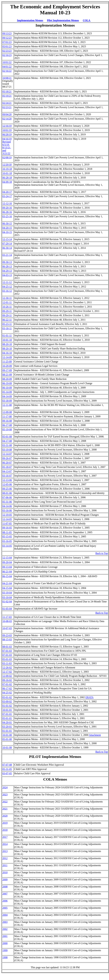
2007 (5, 894)
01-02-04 (7, 602)
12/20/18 (7, 165)
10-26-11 (7, 307)
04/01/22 (7, 67)
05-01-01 (7, 718)
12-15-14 (7, 239)
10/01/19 (7, 130)
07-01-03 (7, 651)
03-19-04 (7, 593)
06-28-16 (7, 212)
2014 (5, 844)
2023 (5, 795)
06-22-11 (7, 320)
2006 (5, 901)
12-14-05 (7, 519)
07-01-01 (7, 714)
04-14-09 (7, 396)
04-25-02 (7, 693)
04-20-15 (7, 228)
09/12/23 (7, 38)
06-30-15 (7, 223)
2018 (5, 830)
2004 (5, 915)
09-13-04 (7, 567)
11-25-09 (7, 362)
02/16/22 (7, 71)
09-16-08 (7, 421)
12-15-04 (7, 558)
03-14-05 (7, 546)
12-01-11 (7, 302)
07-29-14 (7, 244)
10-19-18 (7, 169)
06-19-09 (7, 383)
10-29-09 (7, 366)
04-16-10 (7, 353)
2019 (5, 823)
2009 (5, 879)
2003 (5, 922)
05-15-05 (7, 537)
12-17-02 (7, 672)
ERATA (89, 697)
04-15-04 (7, 588)
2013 (5, 851)
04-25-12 (7, 287)
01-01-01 (7, 731)
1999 (5, 950)
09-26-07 (7, 458)
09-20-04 (7, 562)
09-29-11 (7, 311)
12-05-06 (7, 484)
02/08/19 (7, 157)
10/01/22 (7, 62)
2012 (5, 858)
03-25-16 (7, 216)
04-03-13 (7, 275)
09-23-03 (7, 635)
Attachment (95, 735)
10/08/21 (7, 78)
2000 (5, 943)
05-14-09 (7, 392)
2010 (5, 872)
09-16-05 (7, 528)
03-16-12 (7, 291)
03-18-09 (7, 401)
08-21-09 (7, 375)
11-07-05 (7, 523)
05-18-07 (7, 467)
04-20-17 (7, 192)
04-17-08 (7, 441)
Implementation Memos (30, 20)
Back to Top (102, 553)
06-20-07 (7, 463)
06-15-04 (7, 576)
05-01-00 (7, 739)
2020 (5, 816)
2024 (5, 787)
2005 (5, 908)
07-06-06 (7, 497)
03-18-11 (7, 328)
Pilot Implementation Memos (63, 20)
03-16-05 (7, 541)
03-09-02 (7, 701)
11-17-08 (7, 416)
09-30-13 (7, 262)
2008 (5, 887)
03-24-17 (7, 196)
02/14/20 (7, 119)
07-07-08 (7, 765)
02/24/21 (7, 103)
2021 (5, 809)
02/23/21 (7, 107)
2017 (5, 837)
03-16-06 (7, 510)
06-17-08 (7, 425)
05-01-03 (7, 659)
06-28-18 (7, 178)
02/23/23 (7, 51)
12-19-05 (7, 515)
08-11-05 (7, 532)
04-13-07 (7, 471)
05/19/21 (7, 96)
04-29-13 (7, 271)
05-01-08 (7, 437)
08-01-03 (7, 647)
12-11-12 (7, 282)
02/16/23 (7, 55)
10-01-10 (7, 340)
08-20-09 (7, 379)
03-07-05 (7, 773)
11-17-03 (7, 617)
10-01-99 (7, 748)
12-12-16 (7, 203)
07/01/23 (7, 42)
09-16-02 (7, 680)
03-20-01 (7, 727)
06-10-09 (7, 388)
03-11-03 (7, 663)
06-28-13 (7, 266)
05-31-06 (7, 502)
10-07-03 (7, 628)
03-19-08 (7, 450)
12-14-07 (7, 454)
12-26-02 (7, 668)
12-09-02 (7, 676)
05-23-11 (7, 324)
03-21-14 (7, 255)
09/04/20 (7, 114)
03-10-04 (7, 597)
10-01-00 (7, 735)
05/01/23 (7, 46)
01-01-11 (7, 335)
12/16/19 (7, 126)
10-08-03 (7, 621)
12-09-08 (7, 412)
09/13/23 (7, 33)
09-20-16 (7, 208)
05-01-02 (7, 697)
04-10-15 (7, 232)
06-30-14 (7, 248)
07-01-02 (7, 684)
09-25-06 (7, 489)
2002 (5, 929)
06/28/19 (7, 134)
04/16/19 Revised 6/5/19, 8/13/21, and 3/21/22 (7, 146)
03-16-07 (7, 476)
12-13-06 (7, 480)
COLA (87, 20)
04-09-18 (7, 182)
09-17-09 (7, 370)
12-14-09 (7, 357)
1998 (5, 957)
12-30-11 (7, 298)
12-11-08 (7, 405)
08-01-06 (7, 493)
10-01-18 (7, 173)
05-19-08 (7, 429)
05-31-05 (7, 769)
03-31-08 (7, 445)
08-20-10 (7, 344)
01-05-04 (7, 609)
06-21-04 (7, 572)
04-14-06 (7, 506)
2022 (5, 802)
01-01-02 (7, 706)
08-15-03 (7, 640)
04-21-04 (7, 583)
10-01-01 (7, 710)
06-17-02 (7, 688)
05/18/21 (7, 91)
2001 (5, 936)
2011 (5, 865)
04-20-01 (7, 722)
